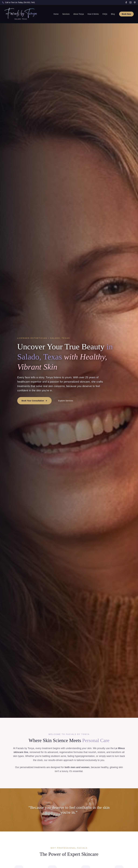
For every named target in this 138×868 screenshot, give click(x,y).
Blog (113, 14)
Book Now (126, 14)
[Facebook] (126, 2)
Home (56, 14)
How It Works (93, 14)
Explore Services (66, 401)
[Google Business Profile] (135, 2)
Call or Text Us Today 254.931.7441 (20, 2)
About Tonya (79, 14)
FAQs (105, 14)
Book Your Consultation (34, 401)
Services (66, 14)
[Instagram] (130, 2)
